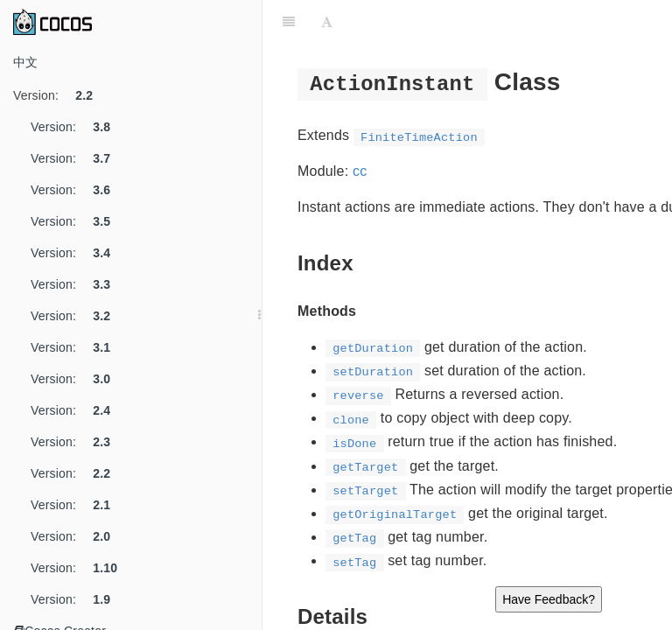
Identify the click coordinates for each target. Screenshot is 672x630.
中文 (25, 62)
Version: (59, 95)
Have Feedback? (549, 599)
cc (360, 171)
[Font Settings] (327, 22)
